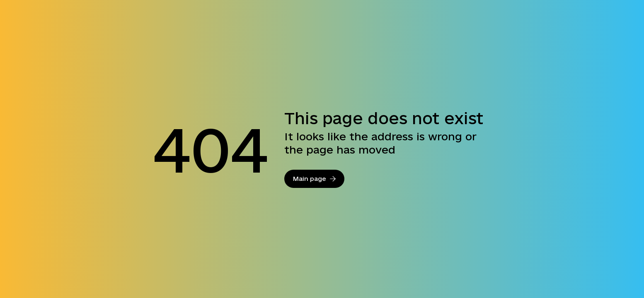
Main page (314, 179)
